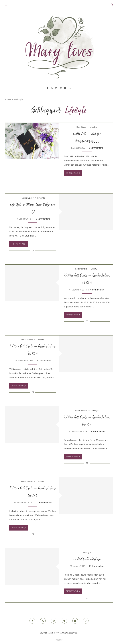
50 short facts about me (87, 559)
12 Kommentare (44, 503)
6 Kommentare (97, 290)
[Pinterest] (61, 88)
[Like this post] (87, 180)
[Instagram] (56, 88)
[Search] (112, 5)
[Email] (65, 88)
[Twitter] (52, 88)
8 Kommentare (96, 148)
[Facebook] (47, 88)
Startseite (9, 99)
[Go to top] (59, 640)
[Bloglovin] (70, 88)
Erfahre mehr (73, 173)
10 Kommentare (42, 219)
